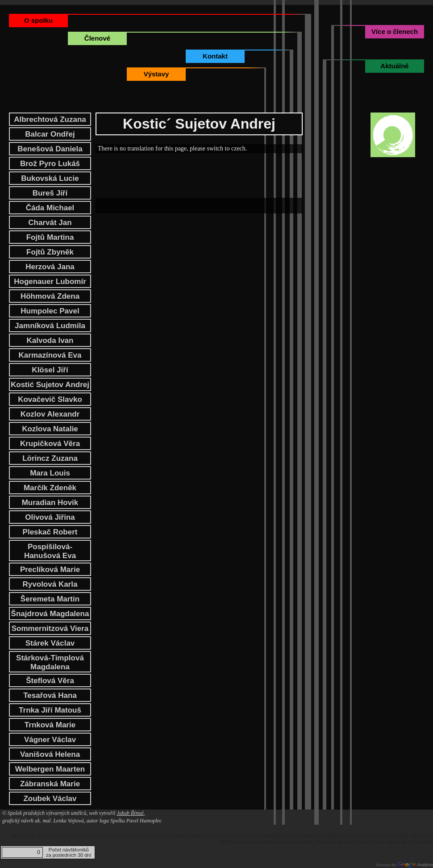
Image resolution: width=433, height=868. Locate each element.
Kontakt (215, 56)
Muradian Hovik (50, 503)
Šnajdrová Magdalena (50, 614)
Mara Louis (50, 473)
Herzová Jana (50, 267)
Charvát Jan (50, 223)
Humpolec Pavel (50, 311)
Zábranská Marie (50, 784)
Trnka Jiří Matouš (50, 710)
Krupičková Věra (50, 444)
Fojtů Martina (50, 237)
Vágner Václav (50, 740)
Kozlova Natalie (50, 429)
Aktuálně (394, 66)
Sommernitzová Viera (50, 628)
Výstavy (156, 74)
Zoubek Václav (50, 799)
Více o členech (395, 31)
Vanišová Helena (50, 754)
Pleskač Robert (50, 532)
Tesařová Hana (50, 695)
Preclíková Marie (50, 570)
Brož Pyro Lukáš (50, 164)
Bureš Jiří (50, 193)
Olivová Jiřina (50, 517)
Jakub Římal (130, 813)
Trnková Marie (50, 725)
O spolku (38, 20)
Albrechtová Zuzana (50, 119)
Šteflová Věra (50, 681)
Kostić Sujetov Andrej (50, 385)
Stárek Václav (50, 643)
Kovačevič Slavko (50, 399)
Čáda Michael (50, 208)
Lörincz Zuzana (50, 458)
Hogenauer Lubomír (50, 282)
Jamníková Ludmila (50, 326)
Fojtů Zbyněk (50, 252)
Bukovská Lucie (50, 178)
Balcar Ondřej (50, 134)
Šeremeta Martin (50, 599)
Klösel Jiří (50, 370)
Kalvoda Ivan (50, 340)
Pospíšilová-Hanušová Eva (50, 551)
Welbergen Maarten (50, 769)
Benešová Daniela (50, 149)
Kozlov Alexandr (50, 414)
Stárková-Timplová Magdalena (50, 662)
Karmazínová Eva (50, 355)
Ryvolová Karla (50, 584)
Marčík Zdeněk (50, 488)
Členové (97, 38)
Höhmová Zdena (50, 296)
